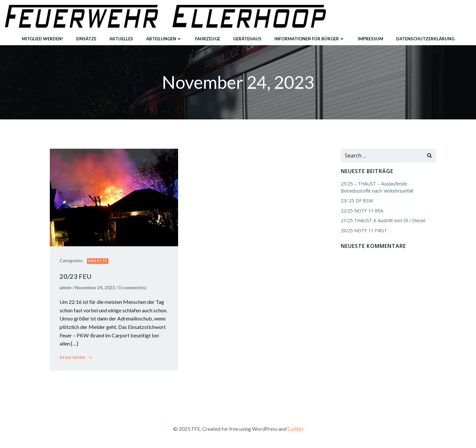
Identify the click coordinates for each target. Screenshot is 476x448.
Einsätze (86, 39)
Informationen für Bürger (310, 39)
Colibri (295, 429)
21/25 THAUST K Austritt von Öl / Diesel (383, 220)
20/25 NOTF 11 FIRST (364, 231)
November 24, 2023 (95, 287)
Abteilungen (164, 39)
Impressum (371, 39)
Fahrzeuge (208, 39)
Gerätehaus (247, 39)
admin (66, 287)
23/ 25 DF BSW (357, 201)
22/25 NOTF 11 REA (362, 211)
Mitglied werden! (42, 39)
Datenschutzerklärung (425, 39)
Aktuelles (121, 39)
